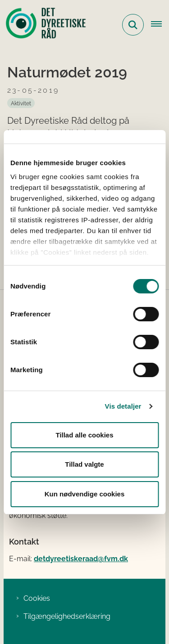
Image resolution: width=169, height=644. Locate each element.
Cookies (37, 598)
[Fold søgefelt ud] (133, 25)
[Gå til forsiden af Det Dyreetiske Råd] (43, 25)
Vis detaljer (123, 406)
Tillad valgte (84, 464)
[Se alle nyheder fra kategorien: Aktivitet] (21, 103)
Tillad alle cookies (84, 435)
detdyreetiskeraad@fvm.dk (81, 559)
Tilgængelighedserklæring (67, 616)
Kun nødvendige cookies (85, 494)
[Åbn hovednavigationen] (160, 25)
